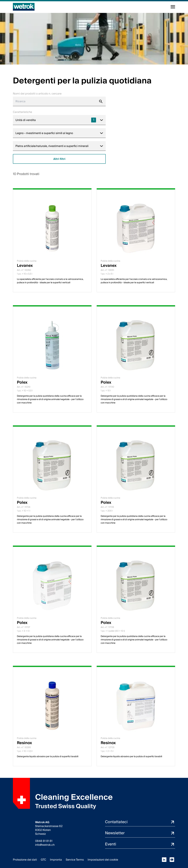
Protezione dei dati (25, 860)
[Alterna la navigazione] (173, 7)
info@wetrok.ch (45, 845)
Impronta (56, 860)
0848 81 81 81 (44, 841)
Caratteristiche (22, 112)
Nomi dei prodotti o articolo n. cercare (37, 94)
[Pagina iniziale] (24, 7)
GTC (43, 860)
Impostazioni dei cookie (103, 860)
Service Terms (75, 860)
